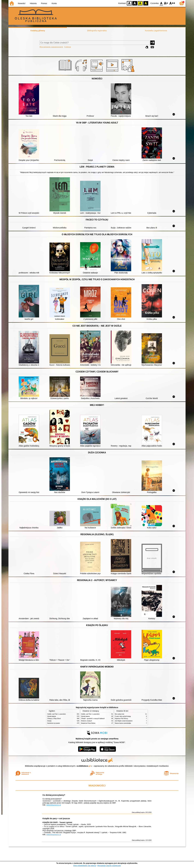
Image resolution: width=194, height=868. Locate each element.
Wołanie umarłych (87, 721)
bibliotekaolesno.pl (54, 805)
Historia (33, 3)
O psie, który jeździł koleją (123, 716)
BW (135, 3)
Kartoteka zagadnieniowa (156, 31)
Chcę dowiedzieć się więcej (85, 866)
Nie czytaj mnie (119, 714)
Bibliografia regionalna (97, 31)
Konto (54, 3)
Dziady (49, 721)
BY (146, 3)
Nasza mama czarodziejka (123, 723)
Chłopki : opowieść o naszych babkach (93, 719)
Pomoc (44, 3)
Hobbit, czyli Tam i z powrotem (57, 714)
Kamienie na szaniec (54, 723)
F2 (172, 3)
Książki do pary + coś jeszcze (56, 818)
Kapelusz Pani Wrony (121, 719)
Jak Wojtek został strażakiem (124, 721)
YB (140, 3)
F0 (161, 3)
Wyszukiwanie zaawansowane (51, 47)
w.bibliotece (84, 766)
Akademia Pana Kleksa (88, 723)
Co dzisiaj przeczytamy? (54, 795)
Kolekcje (68, 47)
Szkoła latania (52, 716)
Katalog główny (38, 31)
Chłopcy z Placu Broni (54, 719)
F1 (166, 3)
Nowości (22, 3)
